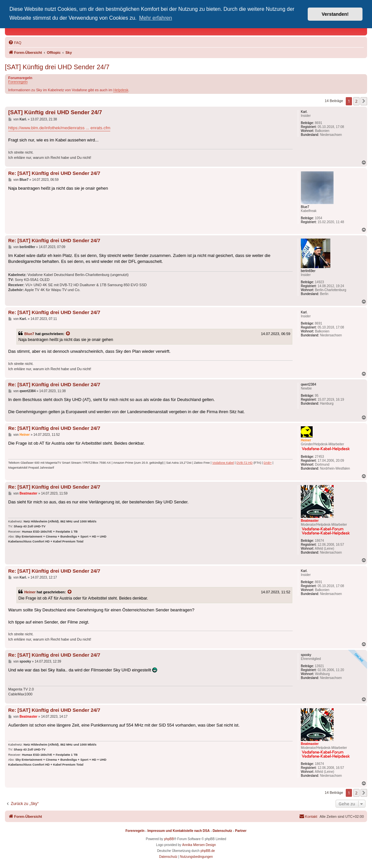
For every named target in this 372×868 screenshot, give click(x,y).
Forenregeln (18, 82)
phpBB (169, 839)
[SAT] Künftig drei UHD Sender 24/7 (57, 67)
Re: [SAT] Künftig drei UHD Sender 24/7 (54, 173)
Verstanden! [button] (335, 14)
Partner (241, 831)
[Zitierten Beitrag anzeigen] (68, 334)
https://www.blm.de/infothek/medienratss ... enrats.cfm (59, 128)
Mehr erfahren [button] (156, 18)
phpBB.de (208, 851)
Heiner (30, 592)
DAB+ (268, 463)
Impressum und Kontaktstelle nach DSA (178, 831)
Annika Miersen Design (199, 845)
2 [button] (356, 101)
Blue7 (29, 334)
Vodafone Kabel (223, 463)
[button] (364, 101)
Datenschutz (222, 831)
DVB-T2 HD (245, 463)
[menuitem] (15, 43)
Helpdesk (121, 90)
